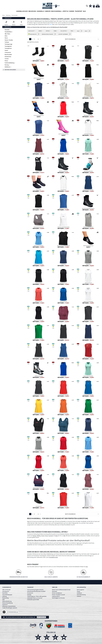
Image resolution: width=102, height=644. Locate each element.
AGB (3, 600)
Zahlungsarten (6, 591)
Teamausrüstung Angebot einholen (35, 590)
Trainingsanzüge (8, 44)
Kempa (35, 536)
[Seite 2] (40, 39)
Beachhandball (56, 11)
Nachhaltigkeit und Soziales (58, 598)
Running (7, 65)
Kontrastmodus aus (14, 612)
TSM (64, 536)
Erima (43, 536)
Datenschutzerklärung (7, 603)
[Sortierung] (82, 39)
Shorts (6, 38)
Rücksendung (5, 598)
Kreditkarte (79, 593)
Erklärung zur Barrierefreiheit (9, 606)
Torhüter (7, 59)
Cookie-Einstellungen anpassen (10, 608)
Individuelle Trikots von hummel (35, 598)
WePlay (39, 536)
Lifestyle (65, 11)
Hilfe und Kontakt (6, 590)
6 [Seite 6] (38, 39)
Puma (46, 536)
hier (51, 24)
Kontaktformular (53, 557)
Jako (57, 536)
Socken (6, 50)
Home (4, 15)
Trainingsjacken (8, 46)
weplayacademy (56, 596)
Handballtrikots (8, 32)
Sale (84, 11)
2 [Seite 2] (32, 39)
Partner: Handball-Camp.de (58, 595)
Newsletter (55, 591)
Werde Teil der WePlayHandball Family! (61, 590)
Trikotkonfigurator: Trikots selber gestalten (37, 596)
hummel (51, 536)
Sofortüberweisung (81, 595)
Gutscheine (5, 593)
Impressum (5, 605)
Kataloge (29, 595)
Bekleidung (32, 11)
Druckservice (30, 593)
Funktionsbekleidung (9, 63)
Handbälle (40, 11)
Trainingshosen (8, 48)
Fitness (6, 61)
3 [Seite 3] (34, 39)
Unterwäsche (8, 52)
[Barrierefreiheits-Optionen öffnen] (4, 612)
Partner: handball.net (57, 593)
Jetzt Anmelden (41, 617)
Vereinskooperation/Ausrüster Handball (36, 591)
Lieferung (4, 596)
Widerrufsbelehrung (7, 601)
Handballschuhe (22, 11)
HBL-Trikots (7, 34)
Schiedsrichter (8, 57)
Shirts (6, 36)
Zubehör (48, 11)
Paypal (78, 591)
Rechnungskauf (80, 590)
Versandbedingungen (7, 595)
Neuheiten (7, 30)
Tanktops (7, 42)
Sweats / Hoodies (9, 40)
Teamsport (79, 11)
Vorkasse (79, 596)
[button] (87, 6)
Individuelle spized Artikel (33, 600)
